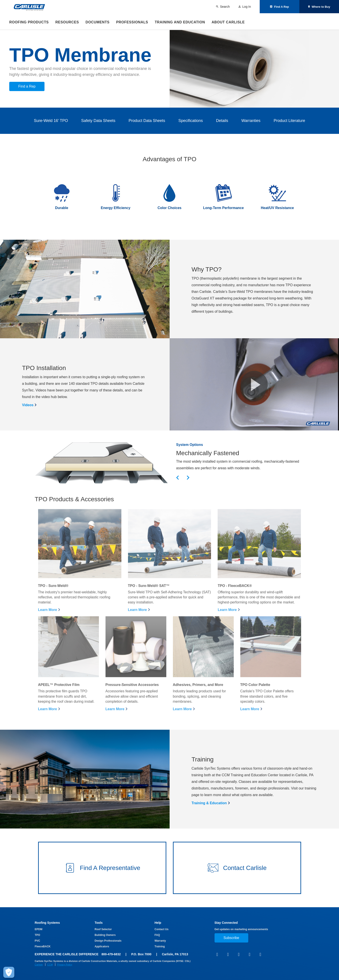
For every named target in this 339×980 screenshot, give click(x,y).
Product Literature (289, 121)
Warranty (160, 941)
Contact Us (162, 929)
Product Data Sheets (147, 121)
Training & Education (209, 803)
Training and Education (180, 22)
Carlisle (39, 965)
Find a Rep (27, 86)
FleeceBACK (43, 946)
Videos (28, 405)
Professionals (132, 22)
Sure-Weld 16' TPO (51, 121)
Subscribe (231, 938)
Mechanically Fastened (208, 453)
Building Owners (105, 935)
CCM (50, 965)
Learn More (48, 623)
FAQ (157, 935)
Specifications (191, 121)
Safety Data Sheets (98, 121)
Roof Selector (103, 929)
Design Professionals (108, 941)
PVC (38, 941)
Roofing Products (29, 22)
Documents (97, 22)
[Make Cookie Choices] (7, 972)
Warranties (251, 121)
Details (222, 121)
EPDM (39, 929)
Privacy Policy (65, 965)
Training (160, 946)
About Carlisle (228, 22)
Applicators (102, 946)
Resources (67, 22)
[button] (254, 384)
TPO (38, 935)
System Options (190, 445)
